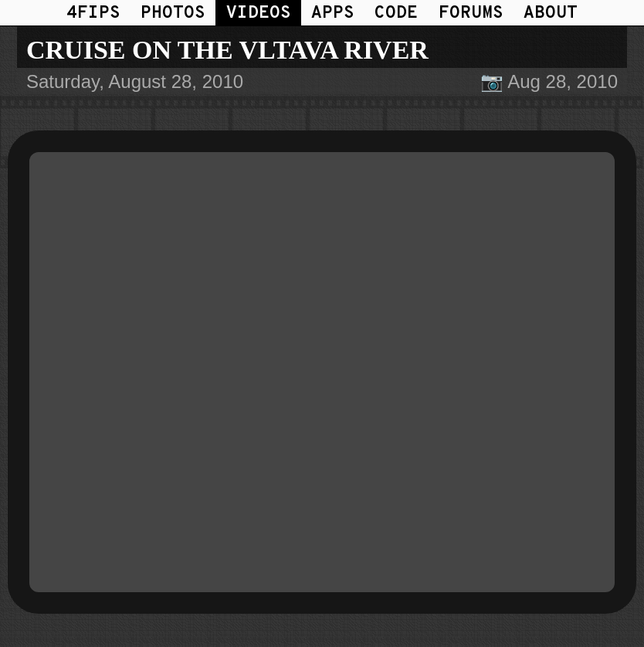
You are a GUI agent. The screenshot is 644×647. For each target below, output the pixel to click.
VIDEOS (259, 14)
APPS (333, 14)
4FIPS (93, 14)
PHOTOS (173, 14)
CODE (396, 14)
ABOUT (551, 14)
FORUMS (471, 14)
